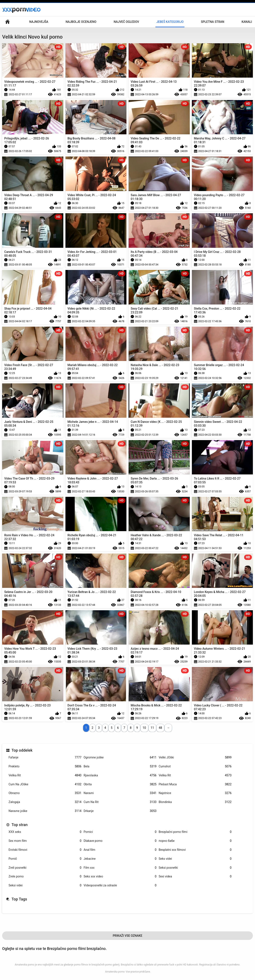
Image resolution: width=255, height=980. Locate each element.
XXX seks (45, 832)
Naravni (120, 793)
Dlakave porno (120, 841)
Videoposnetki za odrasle (120, 885)
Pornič (45, 859)
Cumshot (195, 766)
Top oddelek (22, 750)
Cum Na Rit (120, 802)
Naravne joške (45, 811)
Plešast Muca (195, 784)
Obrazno (45, 793)
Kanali (247, 22)
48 (160, 728)
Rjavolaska (120, 775)
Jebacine (120, 859)
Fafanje (45, 757)
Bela (120, 766)
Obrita (120, 784)
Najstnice (195, 793)
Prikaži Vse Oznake (128, 936)
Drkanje (120, 811)
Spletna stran (212, 22)
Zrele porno (45, 876)
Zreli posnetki (45, 868)
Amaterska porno (115, 972)
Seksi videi (45, 885)
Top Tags (19, 899)
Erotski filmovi (45, 850)
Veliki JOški (195, 757)
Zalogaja (45, 802)
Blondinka (195, 802)
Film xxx (120, 868)
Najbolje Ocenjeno (81, 22)
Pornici (120, 832)
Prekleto (45, 766)
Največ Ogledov (126, 22)
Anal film (120, 850)
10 (144, 728)
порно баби (195, 841)
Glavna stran (7, 22)
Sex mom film (45, 841)
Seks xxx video (120, 876)
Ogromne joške (120, 757)
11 (152, 728)
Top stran (20, 825)
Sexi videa (195, 876)
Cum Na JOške (45, 784)
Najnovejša (39, 22)
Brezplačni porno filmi (195, 832)
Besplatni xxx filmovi (195, 850)
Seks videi (195, 859)
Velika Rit (45, 775)
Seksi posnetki (195, 868)
